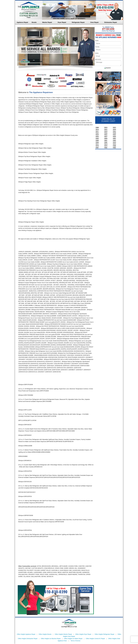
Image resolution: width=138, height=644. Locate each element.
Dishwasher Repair (111, 22)
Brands (34, 22)
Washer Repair (47, 22)
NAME (97, 41)
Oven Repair (94, 22)
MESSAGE (98, 59)
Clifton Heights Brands (45, 634)
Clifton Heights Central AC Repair (95, 639)
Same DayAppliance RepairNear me (115, 76)
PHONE (97, 47)
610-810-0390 (105, 7)
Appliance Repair (22, 22)
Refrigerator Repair (78, 22)
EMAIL (97, 53)
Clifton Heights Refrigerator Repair (104, 634)
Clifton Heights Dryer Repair (83, 634)
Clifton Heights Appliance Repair (26, 634)
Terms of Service (75, 641)
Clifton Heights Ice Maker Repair (73, 639)
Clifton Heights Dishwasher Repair (28, 639)
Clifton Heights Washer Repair (63, 634)
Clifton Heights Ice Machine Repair (51, 639)
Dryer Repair (62, 22)
